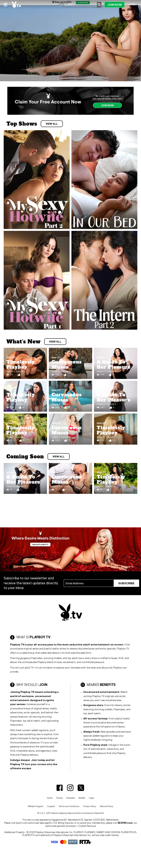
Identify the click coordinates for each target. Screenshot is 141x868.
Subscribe (126, 583)
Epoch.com (22, 823)
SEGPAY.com (125, 823)
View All (52, 124)
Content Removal (87, 826)
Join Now (114, 5)
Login (132, 4)
